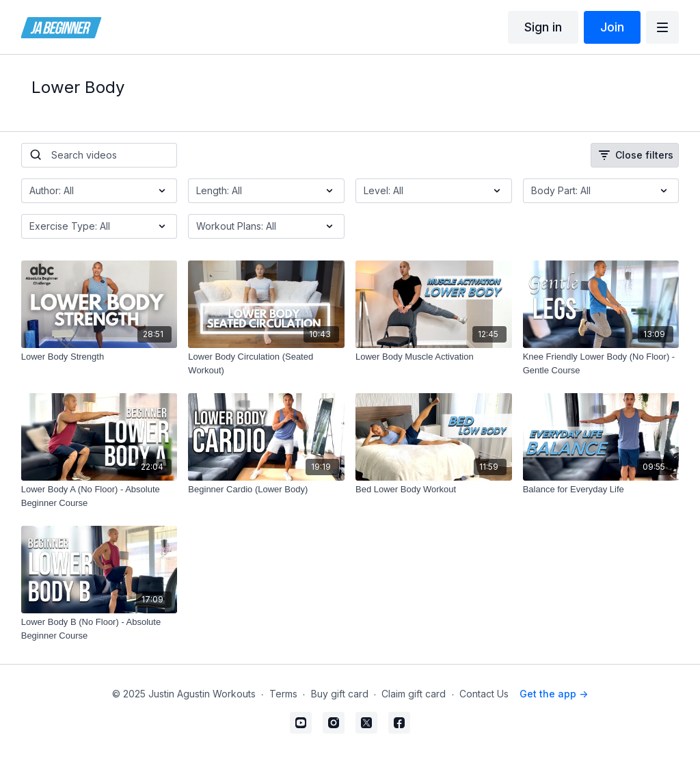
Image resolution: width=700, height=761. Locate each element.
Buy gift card (340, 694)
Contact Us (484, 694)
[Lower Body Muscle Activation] (434, 357)
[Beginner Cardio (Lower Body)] (266, 490)
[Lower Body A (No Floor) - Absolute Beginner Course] (99, 496)
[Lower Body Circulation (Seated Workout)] (266, 363)
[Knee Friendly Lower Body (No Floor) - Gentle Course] (601, 363)
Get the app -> (554, 694)
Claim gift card (414, 694)
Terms (283, 694)
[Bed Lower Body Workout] (434, 490)
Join (612, 27)
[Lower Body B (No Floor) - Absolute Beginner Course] (99, 629)
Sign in (543, 27)
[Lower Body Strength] (99, 357)
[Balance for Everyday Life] (601, 490)
